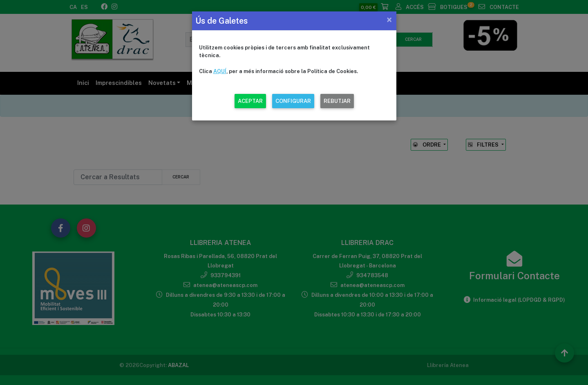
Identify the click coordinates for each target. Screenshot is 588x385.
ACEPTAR (250, 101)
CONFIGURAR (293, 101)
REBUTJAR (337, 101)
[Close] (389, 20)
